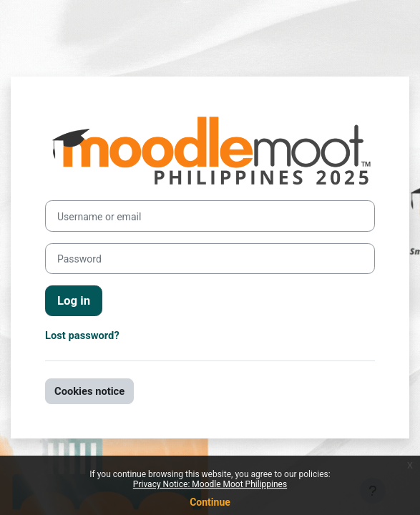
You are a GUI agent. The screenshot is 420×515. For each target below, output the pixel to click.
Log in (74, 300)
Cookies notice (89, 391)
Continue (210, 502)
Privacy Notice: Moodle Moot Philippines (210, 484)
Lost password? (82, 335)
